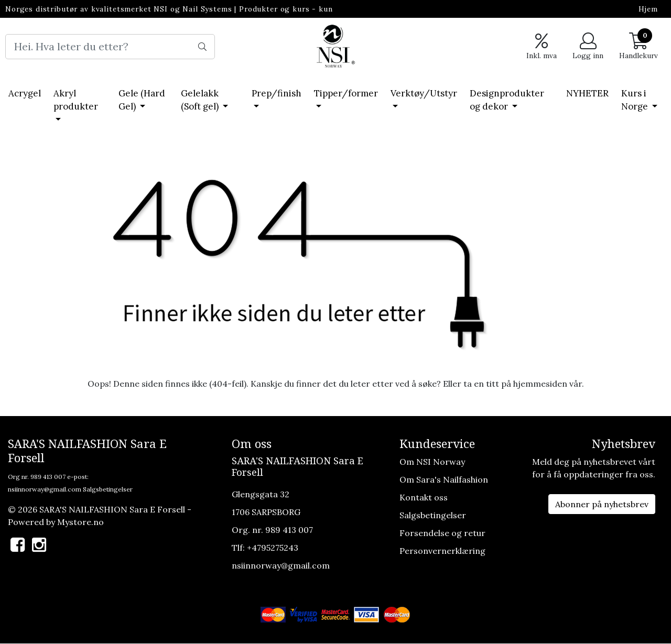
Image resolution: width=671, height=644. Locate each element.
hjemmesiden (540, 384)
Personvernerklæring (442, 551)
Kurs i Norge (636, 100)
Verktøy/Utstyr (424, 93)
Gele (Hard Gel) (142, 100)
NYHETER (587, 93)
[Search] (110, 47)
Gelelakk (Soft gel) (201, 100)
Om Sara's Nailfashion (444, 479)
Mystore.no (80, 522)
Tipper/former (346, 93)
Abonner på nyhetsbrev (602, 504)
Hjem (648, 9)
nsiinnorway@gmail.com (45, 489)
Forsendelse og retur (442, 533)
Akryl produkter (76, 100)
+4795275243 (273, 548)
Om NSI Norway (432, 462)
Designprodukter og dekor (507, 100)
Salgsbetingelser (108, 489)
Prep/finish (277, 93)
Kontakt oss (424, 497)
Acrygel (25, 93)
